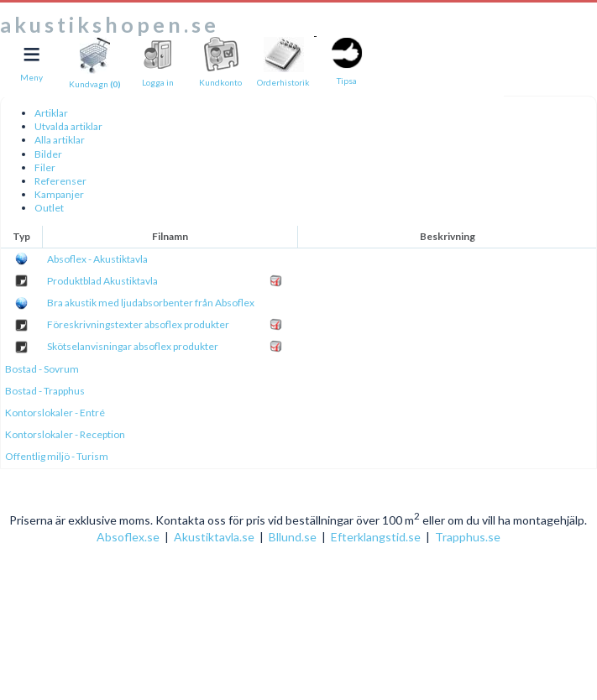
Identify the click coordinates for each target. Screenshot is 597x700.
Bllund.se (293, 537)
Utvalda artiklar (68, 126)
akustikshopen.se (110, 24)
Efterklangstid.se (376, 537)
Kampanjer (59, 194)
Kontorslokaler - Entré (55, 413)
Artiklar (51, 113)
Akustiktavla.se (214, 537)
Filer (45, 167)
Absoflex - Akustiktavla (97, 259)
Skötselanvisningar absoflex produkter (133, 346)
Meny (31, 77)
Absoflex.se (128, 537)
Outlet (49, 208)
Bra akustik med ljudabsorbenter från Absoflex (151, 303)
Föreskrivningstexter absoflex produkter (138, 324)
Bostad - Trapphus (45, 391)
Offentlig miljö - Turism (57, 456)
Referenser (60, 181)
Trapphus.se (468, 537)
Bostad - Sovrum (42, 369)
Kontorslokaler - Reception (65, 434)
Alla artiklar (60, 140)
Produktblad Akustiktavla (102, 281)
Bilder (48, 154)
